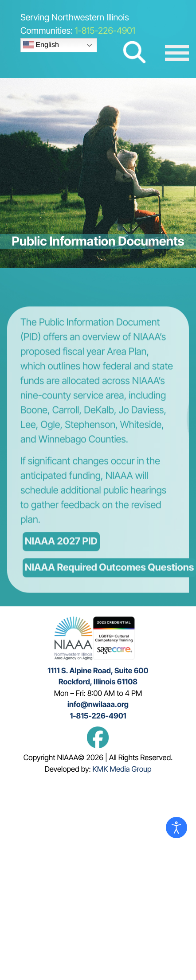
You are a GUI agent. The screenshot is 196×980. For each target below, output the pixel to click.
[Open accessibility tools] (176, 828)
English (41, 45)
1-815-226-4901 (105, 31)
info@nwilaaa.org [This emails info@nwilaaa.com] (98, 705)
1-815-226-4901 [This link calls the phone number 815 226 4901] (98, 716)
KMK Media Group (122, 769)
